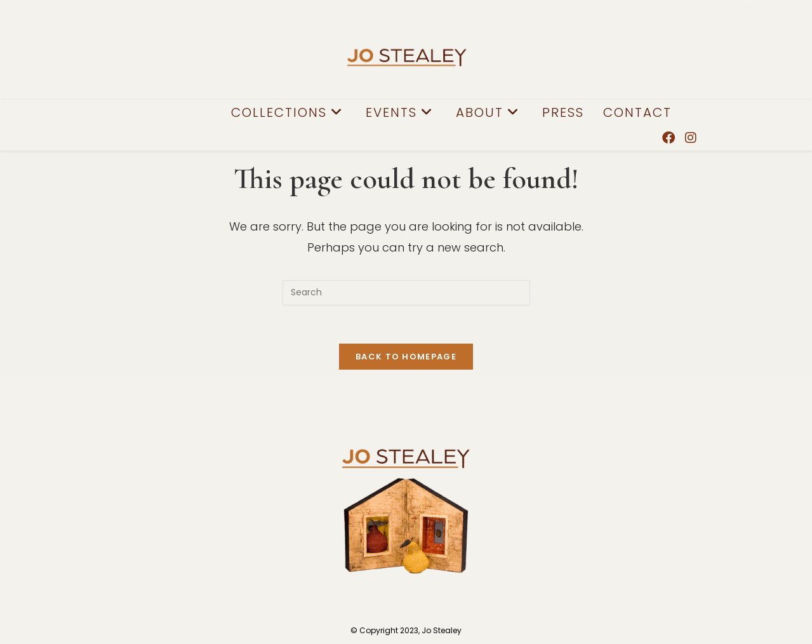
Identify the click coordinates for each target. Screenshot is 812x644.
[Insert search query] (406, 293)
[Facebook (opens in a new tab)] (752, 6)
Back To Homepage (406, 357)
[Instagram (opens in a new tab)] (766, 6)
